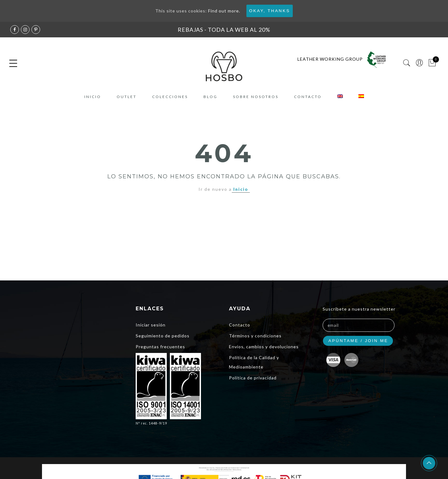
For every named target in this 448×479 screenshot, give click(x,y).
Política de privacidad (253, 378)
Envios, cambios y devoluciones (264, 347)
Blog (210, 97)
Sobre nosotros (256, 97)
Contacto (308, 97)
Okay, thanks (270, 11)
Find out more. (224, 11)
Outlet (127, 97)
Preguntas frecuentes (160, 347)
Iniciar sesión (151, 325)
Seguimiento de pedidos (163, 336)
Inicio (93, 97)
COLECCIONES (170, 97)
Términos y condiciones (255, 336)
